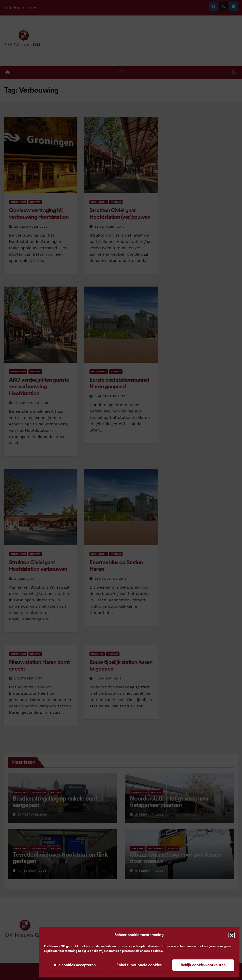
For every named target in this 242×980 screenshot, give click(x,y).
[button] (232, 935)
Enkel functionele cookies (139, 965)
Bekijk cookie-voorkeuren (203, 965)
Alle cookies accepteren (75, 965)
